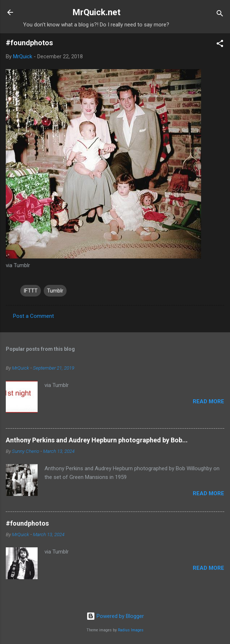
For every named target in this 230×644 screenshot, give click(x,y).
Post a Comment (33, 316)
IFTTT (31, 291)
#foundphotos (27, 523)
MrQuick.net (96, 12)
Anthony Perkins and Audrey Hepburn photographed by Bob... (97, 440)
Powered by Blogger (115, 616)
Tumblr (55, 291)
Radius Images (131, 630)
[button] (220, 45)
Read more (208, 401)
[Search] (220, 15)
